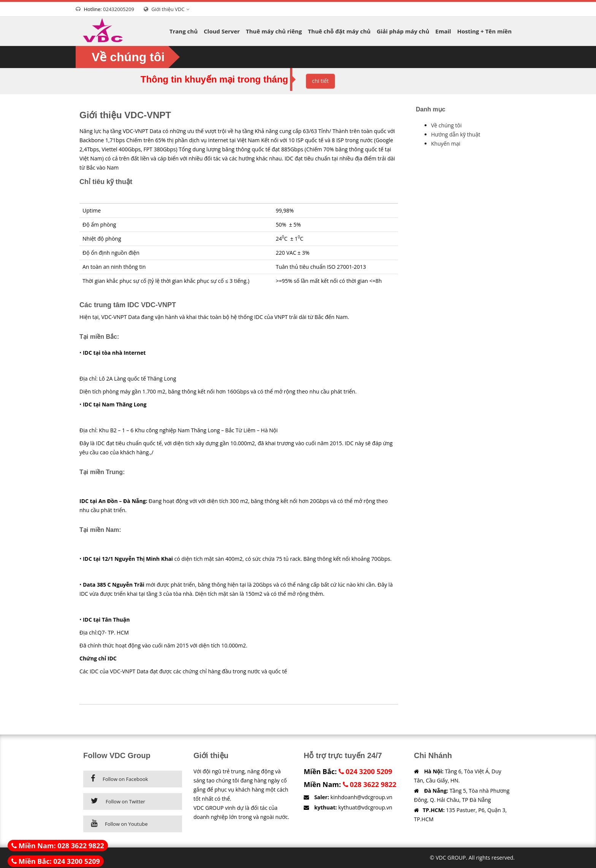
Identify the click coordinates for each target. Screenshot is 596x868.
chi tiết (320, 81)
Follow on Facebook (125, 779)
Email (443, 31)
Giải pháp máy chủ (403, 31)
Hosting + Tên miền (484, 31)
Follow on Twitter (125, 801)
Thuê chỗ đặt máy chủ (339, 31)
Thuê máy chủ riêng (274, 31)
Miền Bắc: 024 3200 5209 (56, 861)
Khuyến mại (446, 144)
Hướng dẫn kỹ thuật (456, 134)
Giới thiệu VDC (171, 9)
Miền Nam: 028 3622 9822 (58, 846)
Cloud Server (222, 31)
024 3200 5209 (365, 771)
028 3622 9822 (370, 784)
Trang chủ (184, 31)
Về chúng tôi (446, 125)
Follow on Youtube (126, 824)
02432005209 (119, 9)
